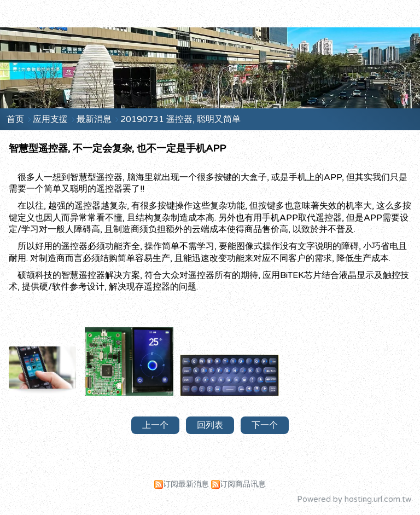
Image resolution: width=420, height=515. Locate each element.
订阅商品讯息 (243, 484)
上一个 (155, 425)
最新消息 (95, 119)
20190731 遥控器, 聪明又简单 (180, 119)
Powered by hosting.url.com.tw (354, 499)
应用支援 (51, 119)
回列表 (210, 425)
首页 (15, 119)
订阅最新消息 (186, 484)
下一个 (265, 425)
